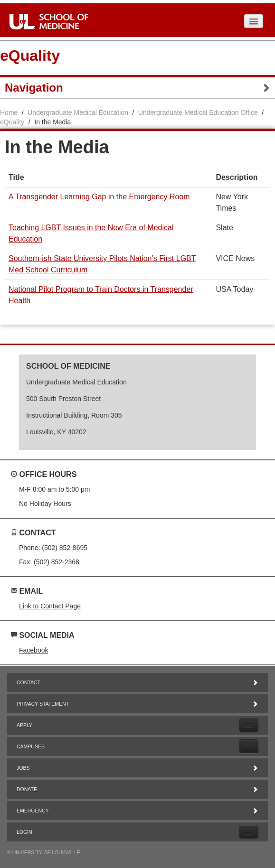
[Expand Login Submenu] (249, 832)
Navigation (137, 88)
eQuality (30, 56)
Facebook (33, 650)
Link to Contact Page (50, 606)
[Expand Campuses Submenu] (249, 746)
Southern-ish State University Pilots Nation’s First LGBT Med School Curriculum (102, 264)
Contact (137, 682)
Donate (137, 789)
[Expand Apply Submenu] (249, 725)
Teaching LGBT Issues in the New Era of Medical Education (91, 233)
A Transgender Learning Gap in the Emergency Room (99, 197)
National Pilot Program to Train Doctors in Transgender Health (101, 295)
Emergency (137, 811)
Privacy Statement (137, 704)
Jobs (137, 768)
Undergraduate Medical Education (78, 112)
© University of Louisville (44, 852)
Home (9, 112)
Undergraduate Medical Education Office (198, 112)
